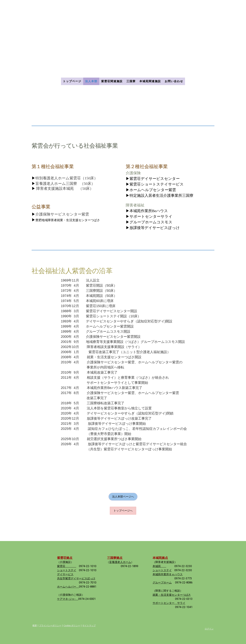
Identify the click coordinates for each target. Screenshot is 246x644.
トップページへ (123, 511)
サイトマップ (89, 625)
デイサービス (65, 574)
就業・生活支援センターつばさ (172, 595)
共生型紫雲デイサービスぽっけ (76, 578)
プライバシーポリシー (50, 625)
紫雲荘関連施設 (112, 81)
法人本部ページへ (123, 497)
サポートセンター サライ (169, 603)
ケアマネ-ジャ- (68, 599)
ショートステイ (67, 570)
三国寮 (131, 81)
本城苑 (159, 566)
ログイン (209, 629)
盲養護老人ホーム (120, 562)
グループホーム (162, 583)
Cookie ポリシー (72, 625)
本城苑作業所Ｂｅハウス (168, 574)
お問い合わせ (174, 81)
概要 (35, 625)
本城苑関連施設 (150, 81)
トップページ (72, 81)
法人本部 (91, 81)
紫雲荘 (67, 566)
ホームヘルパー (68, 587)
